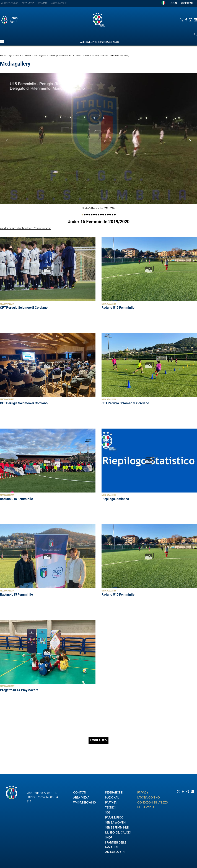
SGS (17, 56)
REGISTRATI (187, 3)
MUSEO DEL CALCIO (118, 833)
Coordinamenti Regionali (35, 56)
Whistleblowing (9, 3)
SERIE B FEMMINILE (117, 828)
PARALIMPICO (114, 818)
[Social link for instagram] (190, 20)
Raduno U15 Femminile (118, 308)
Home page (6, 56)
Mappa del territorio (62, 56)
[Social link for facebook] (186, 20)
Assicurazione (59, 3)
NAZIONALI (112, 798)
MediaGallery (92, 56)
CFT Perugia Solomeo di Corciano (24, 308)
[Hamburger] (2, 42)
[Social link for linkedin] (195, 20)
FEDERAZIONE (114, 793)
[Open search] (196, 34)
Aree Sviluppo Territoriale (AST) (100, 42)
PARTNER (111, 803)
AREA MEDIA (81, 798)
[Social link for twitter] (182, 20)
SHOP (109, 838)
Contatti (43, 3)
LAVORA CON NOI (149, 798)
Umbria (79, 56)
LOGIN (173, 3)
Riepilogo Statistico (115, 499)
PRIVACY (143, 793)
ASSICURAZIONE (116, 852)
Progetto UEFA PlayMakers (19, 690)
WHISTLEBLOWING (85, 803)
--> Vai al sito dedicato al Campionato (26, 228)
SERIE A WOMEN (115, 823)
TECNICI (110, 808)
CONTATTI (79, 793)
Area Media (28, 3)
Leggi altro (98, 741)
